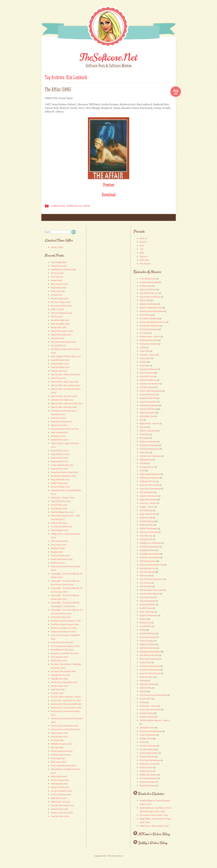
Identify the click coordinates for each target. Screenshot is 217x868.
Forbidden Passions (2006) (61, 744)
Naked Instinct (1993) (59, 733)
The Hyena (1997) (57, 740)
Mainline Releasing (147, 521)
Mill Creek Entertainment (149, 547)
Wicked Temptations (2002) (62, 751)
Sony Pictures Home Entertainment (153, 695)
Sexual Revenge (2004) (60, 298)
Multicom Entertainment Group (152, 565)
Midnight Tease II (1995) (60, 675)
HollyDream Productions (149, 478)
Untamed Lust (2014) (59, 371)
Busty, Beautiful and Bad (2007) (64, 766)
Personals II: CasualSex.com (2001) (65, 653)
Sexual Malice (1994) (59, 327)
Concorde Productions (148, 380)
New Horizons (145, 583)
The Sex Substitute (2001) (61, 795)
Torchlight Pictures (147, 728)
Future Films (145, 452)
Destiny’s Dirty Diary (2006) (62, 813)
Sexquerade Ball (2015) (60, 461)
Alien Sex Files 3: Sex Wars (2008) (64, 396)
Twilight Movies (146, 739)
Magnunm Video (146, 518)
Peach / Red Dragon (147, 612)
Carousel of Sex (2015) (59, 469)
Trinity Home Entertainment (151, 731)
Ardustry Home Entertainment (152, 311)
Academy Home (146, 286)
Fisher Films (144, 434)
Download (108, 195)
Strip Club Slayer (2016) (60, 367)
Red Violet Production (148, 648)
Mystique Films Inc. (148, 568)
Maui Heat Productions (149, 532)
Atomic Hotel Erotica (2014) (62, 559)
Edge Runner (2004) (59, 288)
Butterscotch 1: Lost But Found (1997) (65, 729)
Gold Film (143, 463)
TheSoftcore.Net (108, 57)
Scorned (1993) (57, 280)
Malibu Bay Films (147, 525)
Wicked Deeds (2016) (59, 523)
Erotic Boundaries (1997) (60, 324)
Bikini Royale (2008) (59, 776)
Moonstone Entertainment (150, 557)
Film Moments (145, 264)
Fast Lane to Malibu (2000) (61, 306)
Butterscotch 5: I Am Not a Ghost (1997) (66, 708)
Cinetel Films (145, 366)
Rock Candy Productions (149, 659)
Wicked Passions (146, 767)
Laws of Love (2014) (58, 378)
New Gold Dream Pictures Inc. (151, 579)
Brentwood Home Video (149, 340)
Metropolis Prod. (146, 539)
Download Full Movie (78, 206)
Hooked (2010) (57, 295)
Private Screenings (147, 641)
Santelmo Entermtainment (150, 670)
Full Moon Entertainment (149, 449)
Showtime (144, 681)
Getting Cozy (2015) (59, 418)
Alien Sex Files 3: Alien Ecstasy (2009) (65, 375)
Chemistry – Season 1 (148, 355)
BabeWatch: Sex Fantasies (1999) (64, 270)
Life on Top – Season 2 (148, 503)
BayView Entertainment (149, 329)
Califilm (143, 347)
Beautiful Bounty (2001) (60, 360)
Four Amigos (145, 438)
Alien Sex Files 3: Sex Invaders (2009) (65, 385)
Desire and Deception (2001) (62, 313)
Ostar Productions (147, 597)
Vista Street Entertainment (150, 760)
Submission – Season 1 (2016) (62, 498)
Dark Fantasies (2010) (59, 784)
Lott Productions (146, 510)
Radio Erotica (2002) (59, 798)
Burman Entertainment (149, 344)
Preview (108, 185)
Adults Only (144, 260)
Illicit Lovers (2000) (59, 762)
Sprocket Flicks (146, 699)
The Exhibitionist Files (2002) (62, 650)
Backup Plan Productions (150, 326)
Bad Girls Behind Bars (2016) (62, 512)
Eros (141, 420)
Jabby (142, 253)
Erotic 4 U (143, 238)
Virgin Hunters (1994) (59, 458)
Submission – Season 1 (149, 706)
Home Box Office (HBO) (149, 485)
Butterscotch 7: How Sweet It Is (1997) (66, 700)
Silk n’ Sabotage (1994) (60, 541)
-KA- (142, 249)
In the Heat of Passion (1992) (62, 642)
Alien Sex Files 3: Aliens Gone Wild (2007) (67, 403)
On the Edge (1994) (58, 758)
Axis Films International (149, 318)
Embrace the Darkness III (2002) (64, 628)
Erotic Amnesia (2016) (59, 284)
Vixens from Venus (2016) (61, 501)
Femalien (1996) (57, 552)
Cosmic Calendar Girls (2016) (62, 465)
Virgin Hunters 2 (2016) (60, 454)
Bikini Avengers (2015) (60, 530)
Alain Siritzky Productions (150, 297)
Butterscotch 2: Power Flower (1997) (65, 726)
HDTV (142, 471)
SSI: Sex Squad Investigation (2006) (65, 646)
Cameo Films (58, 206)
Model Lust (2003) (58, 563)
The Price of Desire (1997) (60, 556)
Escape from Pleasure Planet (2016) (64, 472)
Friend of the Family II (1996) (62, 331)
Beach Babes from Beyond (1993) (64, 342)
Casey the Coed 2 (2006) (60, 816)
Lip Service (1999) (58, 338)
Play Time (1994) (57, 747)
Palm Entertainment (148, 601)
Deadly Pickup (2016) (59, 483)
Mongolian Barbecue (148, 550)
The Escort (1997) (57, 273)
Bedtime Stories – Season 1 (150, 337)
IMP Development (147, 492)
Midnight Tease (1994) (59, 679)
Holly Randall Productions (150, 474)
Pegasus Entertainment (149, 615)
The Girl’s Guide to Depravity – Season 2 (66, 697)
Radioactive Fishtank (148, 644)
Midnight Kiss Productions (150, 543)
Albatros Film (145, 300)
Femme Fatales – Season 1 (149, 423)
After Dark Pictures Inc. (149, 293)
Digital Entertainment (148, 402)
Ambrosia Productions (148, 304)
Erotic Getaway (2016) (59, 432)
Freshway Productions (148, 442)
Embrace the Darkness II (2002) (63, 632)
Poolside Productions (148, 633)
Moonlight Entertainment (150, 554)
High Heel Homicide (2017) (62, 422)
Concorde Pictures (147, 376)
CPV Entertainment (147, 387)
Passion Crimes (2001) (60, 686)
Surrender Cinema (147, 713)
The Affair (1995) (58, 89)
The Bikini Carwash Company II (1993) (66, 621)
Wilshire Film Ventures (148, 775)
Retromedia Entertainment (150, 652)
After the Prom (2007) (59, 737)
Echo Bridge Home (147, 416)
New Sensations (146, 586)
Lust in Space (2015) (59, 545)
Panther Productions (148, 605)
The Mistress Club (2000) (61, 617)
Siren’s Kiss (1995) (58, 690)
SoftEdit (143, 691)
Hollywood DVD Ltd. (148, 481)
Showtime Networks (148, 684)
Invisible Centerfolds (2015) (62, 527)
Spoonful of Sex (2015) (60, 440)
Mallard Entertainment (149, 528)
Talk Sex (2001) (57, 317)
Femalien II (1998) (58, 548)
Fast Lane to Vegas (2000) (61, 302)
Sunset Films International (150, 710)
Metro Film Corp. (146, 536)
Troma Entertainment (148, 735)
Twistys (143, 742)
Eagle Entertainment (148, 413)
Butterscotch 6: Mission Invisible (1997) (66, 704)
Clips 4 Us (144, 256)
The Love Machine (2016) (60, 487)
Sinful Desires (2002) (59, 661)
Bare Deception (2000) (60, 657)
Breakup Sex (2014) (58, 436)
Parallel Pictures (146, 608)
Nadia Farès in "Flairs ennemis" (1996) (154, 826)
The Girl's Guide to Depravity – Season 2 (155, 720)
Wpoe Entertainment (148, 782)
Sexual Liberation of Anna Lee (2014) (65, 429)
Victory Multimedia (147, 757)
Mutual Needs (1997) (59, 266)
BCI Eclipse (144, 333)
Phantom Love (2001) (59, 425)
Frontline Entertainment (149, 445)
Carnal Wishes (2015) (59, 505)
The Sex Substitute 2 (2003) (62, 791)
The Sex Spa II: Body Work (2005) (64, 682)
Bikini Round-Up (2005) (60, 802)
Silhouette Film (146, 688)
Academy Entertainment (149, 282)
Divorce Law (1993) (58, 291)
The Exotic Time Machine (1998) (63, 671)
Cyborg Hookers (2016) (60, 364)
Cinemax (143, 362)
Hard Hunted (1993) (59, 262)
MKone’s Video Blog (154, 834)
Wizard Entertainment (148, 778)
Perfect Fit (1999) (57, 309)
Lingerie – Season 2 (147, 507)
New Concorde (145, 576)
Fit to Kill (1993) (57, 277)
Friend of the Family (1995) (61, 335)
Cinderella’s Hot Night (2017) (62, 400)
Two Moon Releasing (148, 749)
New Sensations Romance (150, 594)
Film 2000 (144, 427)
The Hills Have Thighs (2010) (62, 805)
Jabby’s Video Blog (153, 843)
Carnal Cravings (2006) (60, 780)
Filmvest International (148, 431)
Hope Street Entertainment (150, 489)
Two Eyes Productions (148, 746)
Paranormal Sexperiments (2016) (64, 476)
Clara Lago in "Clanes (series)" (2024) (154, 815)
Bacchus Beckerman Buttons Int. (153, 322)
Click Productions (147, 373)
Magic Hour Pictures (148, 514)
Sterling (143, 702)
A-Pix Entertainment (148, 279)
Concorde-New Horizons (149, 384)
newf (142, 246)
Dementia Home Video (148, 398)
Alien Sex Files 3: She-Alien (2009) (64, 407)
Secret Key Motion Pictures (150, 673)
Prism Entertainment (148, 637)
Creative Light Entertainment (151, 391)
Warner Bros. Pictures (148, 764)
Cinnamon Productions (149, 369)
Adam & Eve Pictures (148, 290)
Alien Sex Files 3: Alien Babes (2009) (65, 382)
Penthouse (144, 619)
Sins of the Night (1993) (60, 320)
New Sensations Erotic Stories (151, 590)
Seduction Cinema (147, 677)
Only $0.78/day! (57, 247)
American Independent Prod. (151, 308)
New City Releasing (147, 572)
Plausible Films (146, 626)
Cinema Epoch (145, 358)
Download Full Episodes (149, 405)
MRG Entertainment (148, 561)
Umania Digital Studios (149, 753)
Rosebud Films (145, 662)
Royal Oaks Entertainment (150, 666)
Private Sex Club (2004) (60, 787)
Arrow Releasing (146, 315)
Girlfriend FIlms (146, 460)
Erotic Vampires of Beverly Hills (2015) (66, 356)
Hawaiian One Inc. (147, 467)
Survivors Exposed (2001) (61, 755)
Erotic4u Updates (151, 794)
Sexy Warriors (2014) (59, 508)
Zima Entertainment (148, 786)
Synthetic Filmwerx (147, 717)
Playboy (143, 630)
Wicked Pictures (146, 771)
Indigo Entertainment (148, 500)
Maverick (143, 242)
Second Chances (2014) (60, 451)
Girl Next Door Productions (150, 456)
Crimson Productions (148, 395)
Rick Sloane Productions (149, 655)
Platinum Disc (145, 623)
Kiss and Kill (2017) (59, 346)
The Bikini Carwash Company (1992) (65, 624)
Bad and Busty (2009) (59, 809)
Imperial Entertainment (149, 496)
